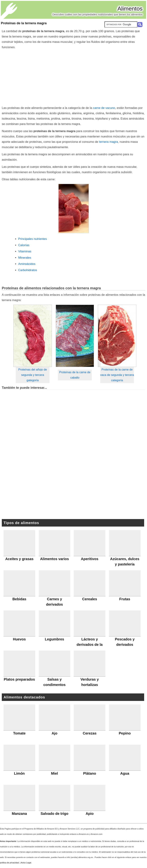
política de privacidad (9, 863)
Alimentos (130, 9)
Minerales (25, 258)
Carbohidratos (28, 270)
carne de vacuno (104, 108)
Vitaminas (25, 251)
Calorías (24, 245)
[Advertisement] (73, 77)
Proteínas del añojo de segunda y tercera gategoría (33, 375)
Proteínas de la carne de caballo (75, 375)
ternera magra (109, 142)
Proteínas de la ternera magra (24, 23)
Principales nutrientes (33, 239)
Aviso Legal (26, 863)
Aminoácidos (27, 264)
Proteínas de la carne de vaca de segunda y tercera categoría (117, 375)
